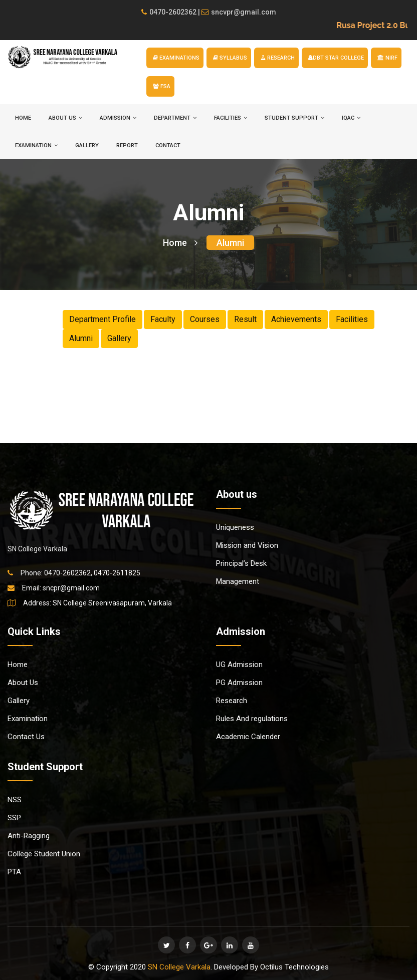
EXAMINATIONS (176, 58)
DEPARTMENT (175, 118)
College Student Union (44, 854)
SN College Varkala (179, 967)
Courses (205, 319)
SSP (14, 818)
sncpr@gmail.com (71, 588)
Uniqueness (235, 527)
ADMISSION (118, 118)
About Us (23, 683)
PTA (14, 872)
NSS (15, 800)
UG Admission (239, 665)
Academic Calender (248, 737)
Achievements (296, 319)
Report (127, 145)
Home (180, 243)
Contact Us (26, 737)
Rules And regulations (252, 719)
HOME (23, 118)
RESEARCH (278, 58)
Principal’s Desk (241, 563)
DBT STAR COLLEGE (336, 58)
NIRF (387, 58)
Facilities (352, 319)
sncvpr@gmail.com (239, 12)
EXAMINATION (36, 145)
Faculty (163, 319)
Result (245, 319)
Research (232, 701)
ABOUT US (65, 118)
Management (238, 581)
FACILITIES (231, 118)
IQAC (351, 118)
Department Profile (102, 319)
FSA (162, 86)
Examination (28, 719)
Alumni (230, 243)
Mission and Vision (247, 545)
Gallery (87, 145)
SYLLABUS (230, 58)
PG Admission (239, 683)
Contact (168, 145)
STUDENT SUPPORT (294, 118)
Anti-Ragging (29, 836)
